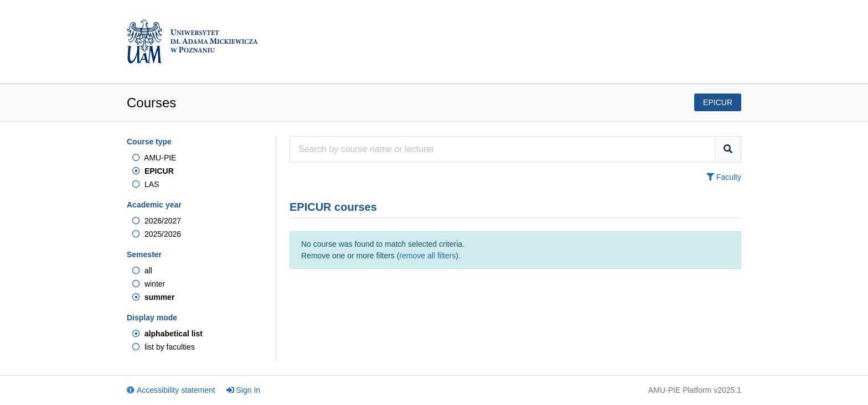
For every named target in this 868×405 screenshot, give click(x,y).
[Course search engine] (502, 149)
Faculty (724, 177)
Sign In (244, 390)
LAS (146, 184)
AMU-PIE (154, 158)
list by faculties (164, 347)
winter (149, 284)
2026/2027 (157, 221)
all (142, 271)
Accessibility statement (171, 390)
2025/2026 (157, 234)
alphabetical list (167, 334)
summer (153, 297)
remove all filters (427, 256)
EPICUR (153, 171)
